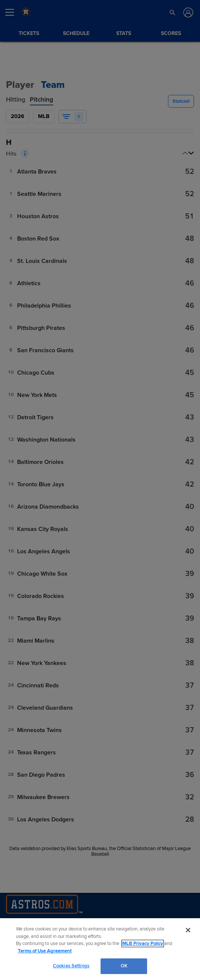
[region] (100, 949)
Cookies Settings (71, 966)
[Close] (188, 930)
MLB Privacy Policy (143, 944)
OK (124, 966)
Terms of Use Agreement (45, 951)
